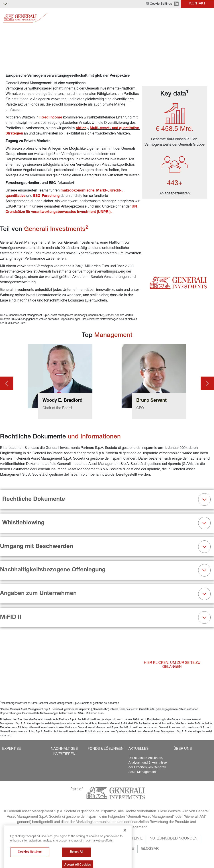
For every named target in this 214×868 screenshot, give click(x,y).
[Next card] (207, 383)
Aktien (81, 128)
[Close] (125, 853)
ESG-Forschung (46, 196)
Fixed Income (51, 118)
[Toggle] (208, 18)
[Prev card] (7, 383)
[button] (159, 4)
